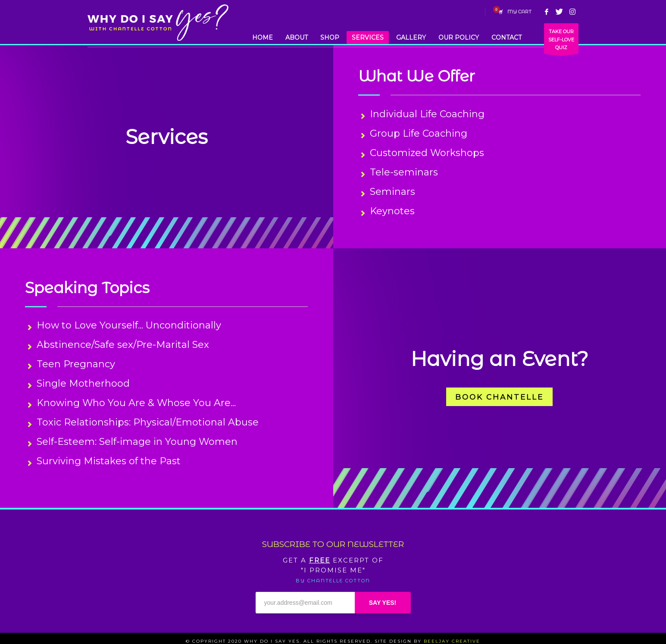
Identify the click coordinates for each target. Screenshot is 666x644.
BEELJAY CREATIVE (452, 641)
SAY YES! (383, 603)
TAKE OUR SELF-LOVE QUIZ (561, 41)
